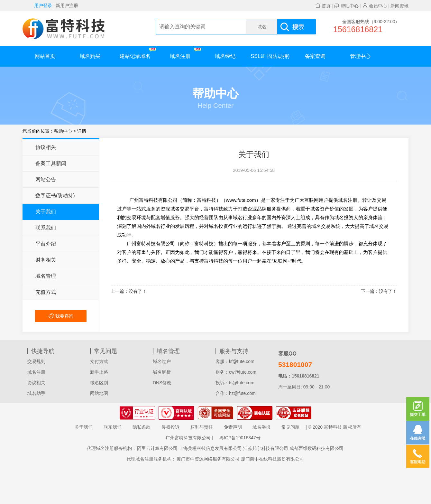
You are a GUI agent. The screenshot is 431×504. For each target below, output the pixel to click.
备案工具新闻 (51, 163)
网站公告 (46, 179)
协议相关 (46, 147)
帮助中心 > (66, 131)
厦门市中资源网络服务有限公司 (208, 459)
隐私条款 (142, 427)
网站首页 (45, 56)
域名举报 (261, 427)
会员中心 (375, 6)
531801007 (295, 364)
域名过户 (162, 361)
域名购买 (90, 56)
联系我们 (46, 228)
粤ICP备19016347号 (240, 438)
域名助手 (36, 393)
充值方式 (46, 292)
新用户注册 (67, 5)
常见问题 (290, 427)
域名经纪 (225, 56)
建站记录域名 (138, 53)
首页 (323, 6)
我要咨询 (61, 316)
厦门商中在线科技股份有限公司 (272, 459)
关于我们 (46, 212)
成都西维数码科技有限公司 (316, 448)
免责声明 (233, 427)
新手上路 (99, 372)
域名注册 (185, 53)
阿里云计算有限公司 (157, 448)
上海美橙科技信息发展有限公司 (210, 448)
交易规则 (36, 361)
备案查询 (315, 56)
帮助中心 (346, 6)
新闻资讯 (399, 6)
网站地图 (99, 393)
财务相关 (46, 260)
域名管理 (46, 276)
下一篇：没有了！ (379, 291)
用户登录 (43, 5)
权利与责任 (202, 427)
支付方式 (99, 361)
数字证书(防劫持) (55, 196)
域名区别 (99, 383)
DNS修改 (162, 383)
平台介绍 (46, 244)
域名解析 (162, 372)
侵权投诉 (170, 427)
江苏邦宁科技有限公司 (266, 448)
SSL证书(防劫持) (270, 56)
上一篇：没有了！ (129, 291)
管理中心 (360, 56)
